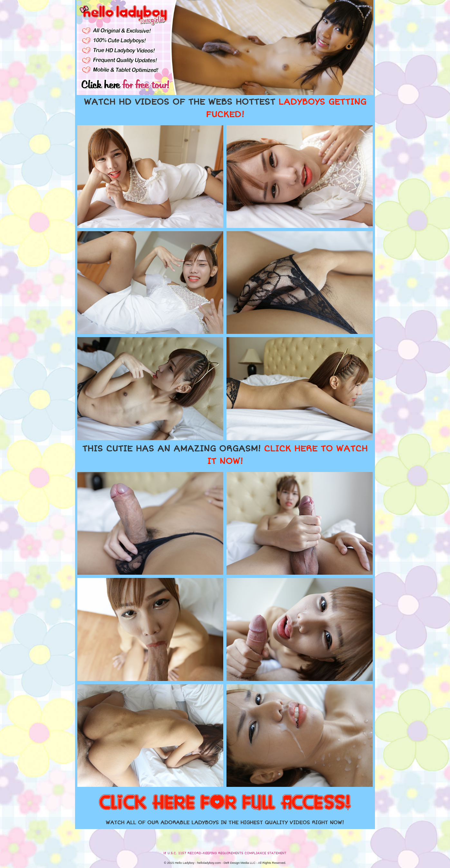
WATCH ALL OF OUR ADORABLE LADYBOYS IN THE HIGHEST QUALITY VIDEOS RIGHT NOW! (225, 823)
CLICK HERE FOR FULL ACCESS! (225, 803)
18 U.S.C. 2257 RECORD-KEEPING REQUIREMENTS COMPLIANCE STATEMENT (225, 853)
